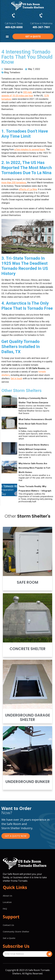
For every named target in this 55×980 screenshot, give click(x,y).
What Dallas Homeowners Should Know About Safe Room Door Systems (35, 424)
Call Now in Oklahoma (41, 23)
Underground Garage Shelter (27, 717)
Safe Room (28, 582)
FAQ (5, 909)
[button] (7, 37)
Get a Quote (9, 938)
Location (7, 902)
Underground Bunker (28, 782)
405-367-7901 (41, 27)
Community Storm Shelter (16, 932)
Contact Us (8, 925)
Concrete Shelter (28, 649)
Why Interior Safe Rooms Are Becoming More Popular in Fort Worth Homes (34, 468)
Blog (6, 72)
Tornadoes (15, 72)
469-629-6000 (14, 27)
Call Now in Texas (14, 23)
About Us (8, 896)
